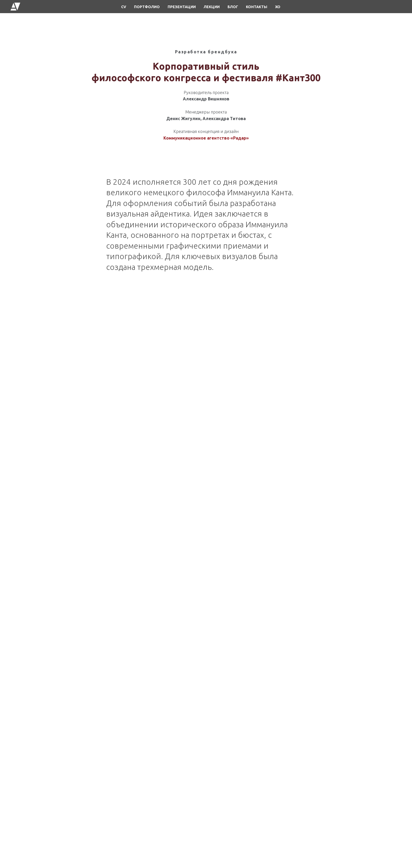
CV (124, 7)
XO (278, 7)
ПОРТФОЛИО (147, 7)
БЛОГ (233, 7)
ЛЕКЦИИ (212, 7)
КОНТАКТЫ (257, 7)
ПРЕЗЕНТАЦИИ (182, 7)
